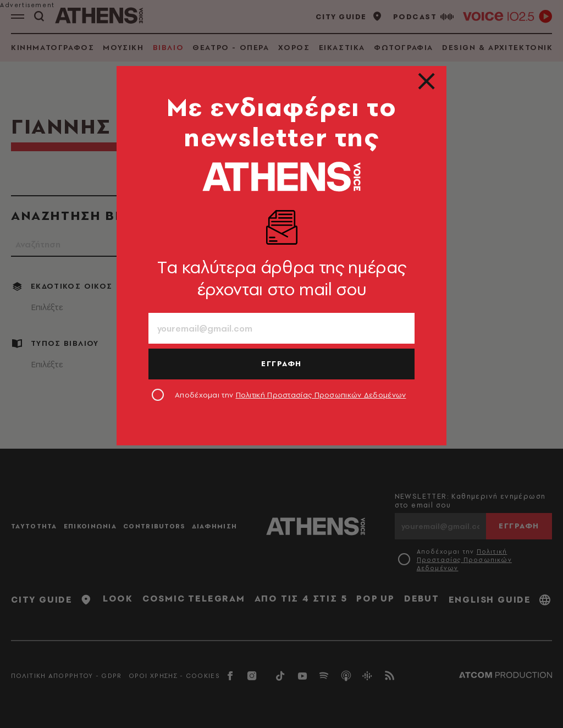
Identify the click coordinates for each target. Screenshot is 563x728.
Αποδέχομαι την (291, 395)
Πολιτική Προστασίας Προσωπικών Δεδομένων (321, 395)
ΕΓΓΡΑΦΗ (281, 363)
